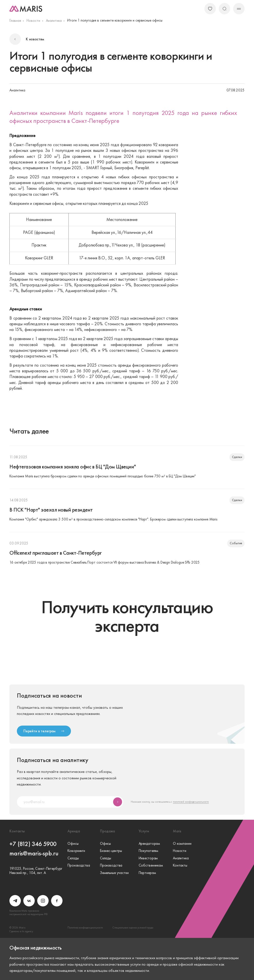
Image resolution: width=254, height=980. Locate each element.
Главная (15, 21)
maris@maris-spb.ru (34, 853)
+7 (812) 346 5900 (33, 844)
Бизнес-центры (111, 851)
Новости (33, 21)
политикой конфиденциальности (191, 802)
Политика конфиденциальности (85, 927)
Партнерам (147, 873)
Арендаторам (149, 844)
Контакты (180, 865)
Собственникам (151, 865)
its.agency (27, 931)
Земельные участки (114, 873)
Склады (73, 858)
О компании (182, 844)
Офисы (73, 844)
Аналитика (54, 21)
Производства (79, 865)
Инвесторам (148, 858)
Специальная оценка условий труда (133, 927)
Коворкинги (76, 851)
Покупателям (149, 851)
